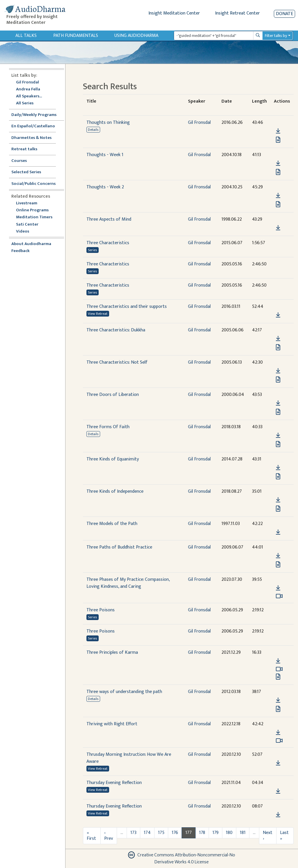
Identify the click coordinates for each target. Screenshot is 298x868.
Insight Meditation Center (174, 13)
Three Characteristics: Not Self (117, 362)
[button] (278, 123)
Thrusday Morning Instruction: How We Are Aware (129, 758)
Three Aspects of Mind (109, 219)
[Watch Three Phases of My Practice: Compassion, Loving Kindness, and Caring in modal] (279, 596)
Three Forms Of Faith (108, 427)
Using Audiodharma (136, 36)
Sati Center (27, 225)
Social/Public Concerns (33, 184)
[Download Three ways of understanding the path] (278, 700)
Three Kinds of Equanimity (113, 459)
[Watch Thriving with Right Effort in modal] (279, 741)
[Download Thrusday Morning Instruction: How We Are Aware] (278, 763)
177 (189, 833)
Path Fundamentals (76, 36)
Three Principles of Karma (112, 652)
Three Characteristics (108, 243)
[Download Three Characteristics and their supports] (278, 315)
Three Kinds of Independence (115, 491)
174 (147, 833)
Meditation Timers (34, 217)
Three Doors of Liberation (113, 395)
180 (229, 833)
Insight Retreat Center (237, 13)
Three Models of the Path (112, 524)
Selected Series (30, 172)
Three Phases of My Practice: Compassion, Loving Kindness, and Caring (128, 583)
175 (161, 833)
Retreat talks (24, 149)
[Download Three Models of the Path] (278, 532)
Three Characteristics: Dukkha (116, 330)
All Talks (26, 36)
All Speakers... (29, 96)
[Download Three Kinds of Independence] (278, 500)
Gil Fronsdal (28, 82)
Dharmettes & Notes (31, 138)
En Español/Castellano (33, 126)
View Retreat (98, 314)
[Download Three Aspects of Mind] (278, 228)
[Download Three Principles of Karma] (278, 661)
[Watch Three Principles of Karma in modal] (279, 669)
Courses (19, 161)
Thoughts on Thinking (108, 123)
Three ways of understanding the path (124, 692)
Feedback (21, 251)
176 (175, 833)
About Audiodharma (31, 244)
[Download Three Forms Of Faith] (278, 435)
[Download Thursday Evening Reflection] (278, 791)
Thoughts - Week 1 (105, 155)
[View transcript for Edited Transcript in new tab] (278, 677)
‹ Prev (109, 836)
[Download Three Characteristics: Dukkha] (278, 339)
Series (92, 250)
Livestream (27, 203)
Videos (26, 232)
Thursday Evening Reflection (114, 783)
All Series (25, 103)
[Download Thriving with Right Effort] (278, 733)
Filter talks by (276, 36)
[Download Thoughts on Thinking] (278, 131)
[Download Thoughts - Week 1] (278, 163)
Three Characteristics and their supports (127, 307)
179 (215, 833)
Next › (268, 836)
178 (202, 833)
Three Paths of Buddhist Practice (119, 547)
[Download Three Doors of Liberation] (278, 403)
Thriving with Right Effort (112, 724)
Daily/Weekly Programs (37, 115)
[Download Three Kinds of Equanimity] (278, 468)
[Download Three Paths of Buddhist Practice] (278, 556)
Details (93, 130)
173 (133, 833)
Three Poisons (101, 610)
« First (91, 836)
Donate (284, 14)
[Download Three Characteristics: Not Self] (278, 371)
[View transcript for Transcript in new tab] (278, 140)
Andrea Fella (28, 89)
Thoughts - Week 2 (105, 187)
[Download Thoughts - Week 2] (278, 196)
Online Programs (32, 210)
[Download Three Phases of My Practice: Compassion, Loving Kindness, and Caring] (278, 588)
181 (243, 833)
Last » (284, 836)
